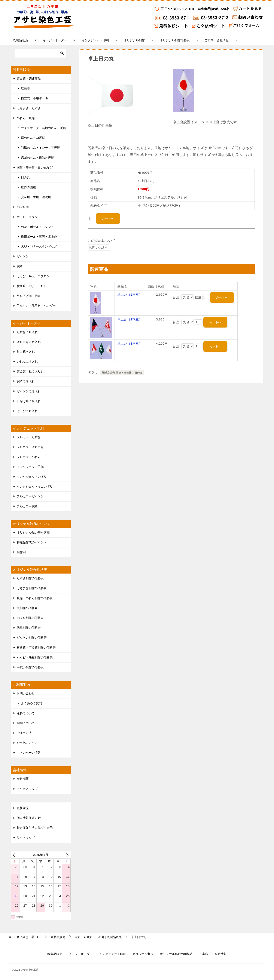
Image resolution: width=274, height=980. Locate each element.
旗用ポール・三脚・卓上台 (39, 237)
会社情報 (221, 954)
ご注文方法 (24, 733)
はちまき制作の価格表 (32, 588)
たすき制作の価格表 (30, 578)
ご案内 (204, 954)
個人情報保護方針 (29, 818)
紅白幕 (25, 88)
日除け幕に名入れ (29, 401)
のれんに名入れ (27, 362)
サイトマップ (26, 838)
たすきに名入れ (27, 332)
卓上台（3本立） (130, 343)
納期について (26, 723)
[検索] (41, 53)
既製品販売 (20, 40)
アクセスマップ (27, 789)
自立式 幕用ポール (34, 98)
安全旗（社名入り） (30, 371)
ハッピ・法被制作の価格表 (35, 657)
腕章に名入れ (26, 381)
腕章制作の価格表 (29, 628)
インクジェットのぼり (32, 477)
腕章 (20, 266)
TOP (27, 937)
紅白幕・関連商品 (29, 79)
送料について (26, 713)
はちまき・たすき (29, 108)
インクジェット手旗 (30, 467)
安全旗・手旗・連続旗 (36, 197)
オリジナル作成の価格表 (176, 954)
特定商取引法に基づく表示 (35, 828)
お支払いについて (29, 743)
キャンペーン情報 (29, 753)
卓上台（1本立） (130, 294)
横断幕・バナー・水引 (32, 286)
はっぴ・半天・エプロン (33, 276)
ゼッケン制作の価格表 (32, 638)
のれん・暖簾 (26, 118)
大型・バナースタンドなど (39, 246)
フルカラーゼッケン (30, 496)
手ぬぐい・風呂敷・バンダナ (36, 306)
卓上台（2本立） (130, 319)
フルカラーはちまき (30, 447)
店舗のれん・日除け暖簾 (37, 158)
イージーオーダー (55, 40)
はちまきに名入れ (29, 342)
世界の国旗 (28, 187)
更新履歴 (23, 808)
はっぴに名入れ (27, 411)
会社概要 (23, 779)
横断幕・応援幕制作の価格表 (36, 648)
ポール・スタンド (29, 217)
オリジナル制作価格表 (175, 40)
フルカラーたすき (29, 437)
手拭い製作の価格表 (30, 667)
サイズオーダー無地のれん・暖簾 (43, 128)
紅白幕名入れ (26, 352)
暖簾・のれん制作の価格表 (35, 598)
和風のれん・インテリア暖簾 (40, 148)
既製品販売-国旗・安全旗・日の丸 (122, 373)
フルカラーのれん (29, 457)
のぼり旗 (23, 207)
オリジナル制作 (134, 40)
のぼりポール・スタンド (37, 227)
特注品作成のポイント (32, 542)
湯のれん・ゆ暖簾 (33, 138)
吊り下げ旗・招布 (29, 296)
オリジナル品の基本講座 (33, 532)
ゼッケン (23, 256)
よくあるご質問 (31, 703)
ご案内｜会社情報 (217, 40)
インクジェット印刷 (95, 40)
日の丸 (25, 177)
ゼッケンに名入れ (29, 391)
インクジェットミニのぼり (35, 486)
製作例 (21, 552)
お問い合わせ (26, 693)
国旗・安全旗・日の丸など (35, 168)
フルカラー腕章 (27, 506)
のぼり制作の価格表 (30, 618)
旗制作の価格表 (27, 608)
